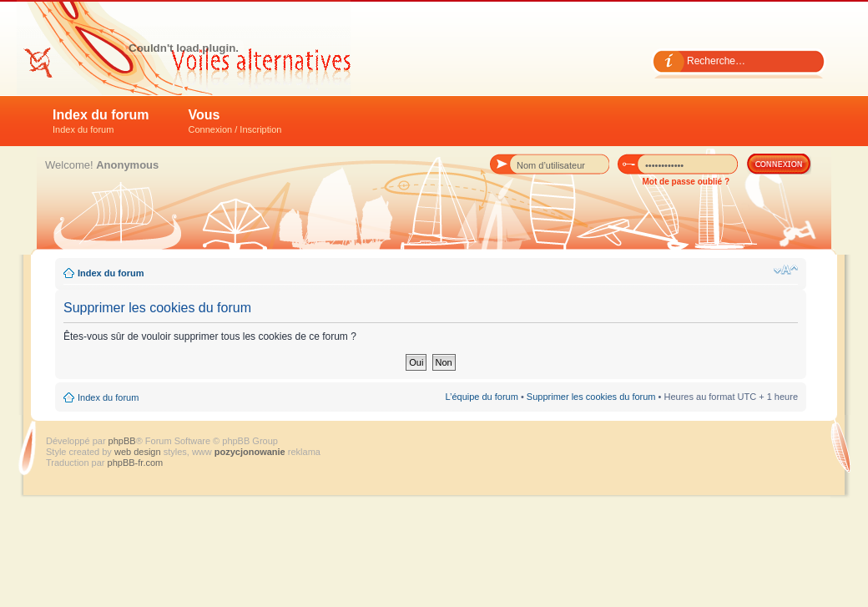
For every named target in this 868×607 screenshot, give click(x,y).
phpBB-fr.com (136, 463)
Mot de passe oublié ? (686, 182)
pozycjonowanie (250, 452)
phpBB (122, 441)
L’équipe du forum (481, 397)
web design (139, 452)
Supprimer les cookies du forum (591, 397)
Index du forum (101, 121)
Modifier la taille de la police (786, 270)
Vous (235, 121)
